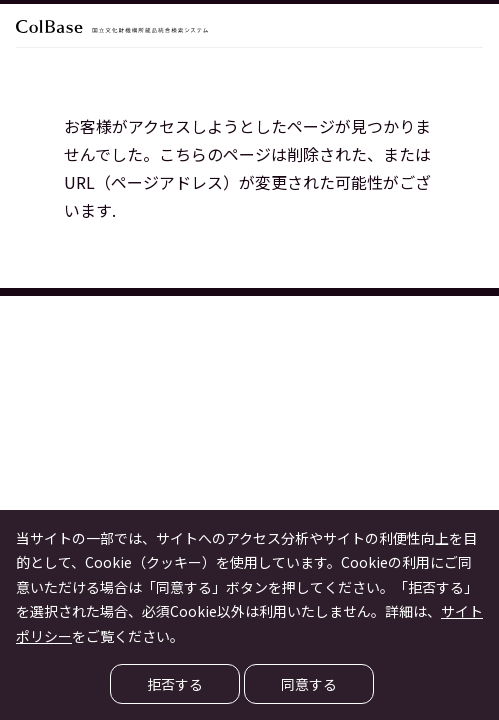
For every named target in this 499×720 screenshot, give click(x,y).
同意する (309, 684)
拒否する (175, 684)
